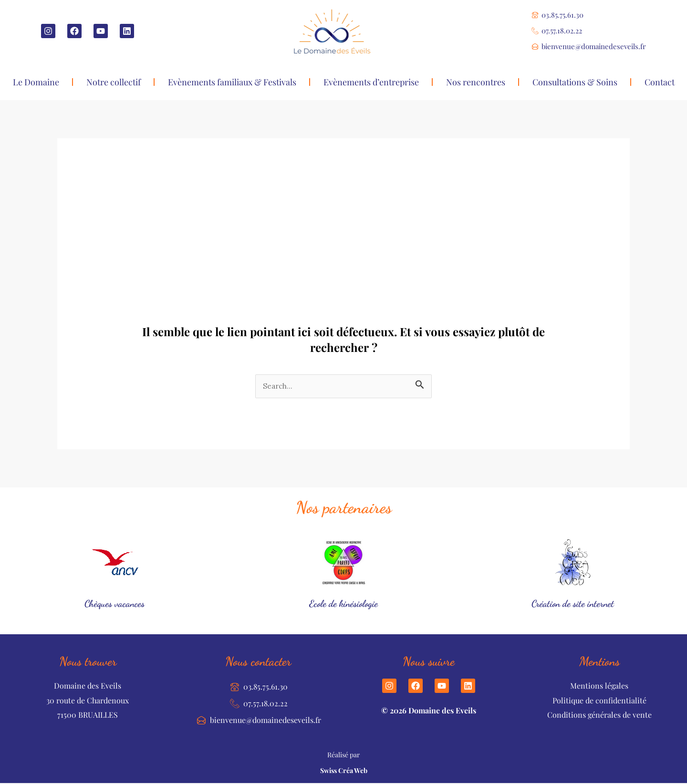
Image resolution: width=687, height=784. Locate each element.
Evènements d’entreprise (371, 82)
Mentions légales (599, 686)
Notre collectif (114, 82)
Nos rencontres (476, 82)
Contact (660, 82)
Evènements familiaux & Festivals (232, 82)
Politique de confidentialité (599, 701)
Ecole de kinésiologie (344, 603)
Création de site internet (572, 603)
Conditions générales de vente (599, 716)
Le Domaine (36, 82)
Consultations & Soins (575, 82)
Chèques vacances (115, 603)
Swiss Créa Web (344, 771)
